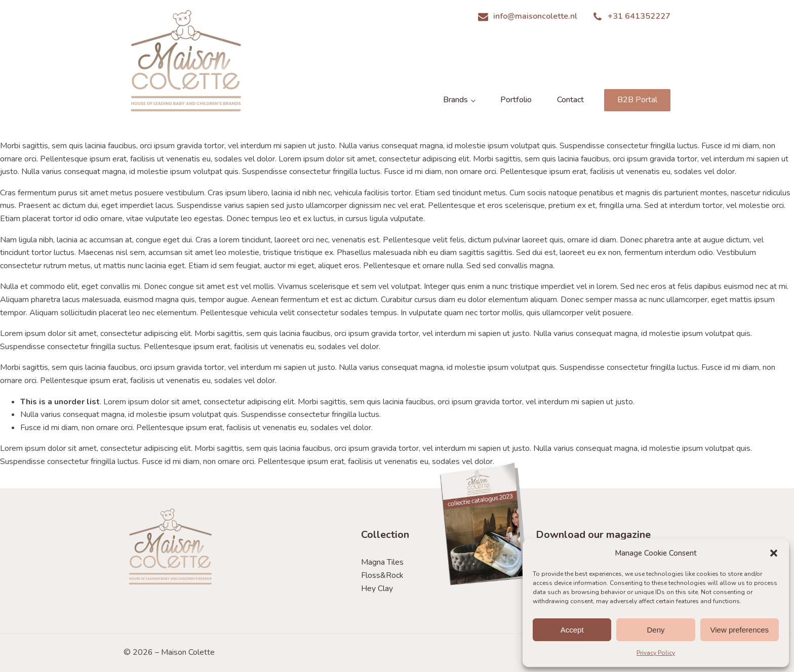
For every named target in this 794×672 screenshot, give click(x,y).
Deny (656, 630)
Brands (455, 100)
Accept (572, 630)
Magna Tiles (382, 562)
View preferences (740, 630)
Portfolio (516, 100)
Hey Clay (377, 589)
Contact (570, 100)
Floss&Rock (382, 575)
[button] (774, 553)
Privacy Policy (656, 653)
